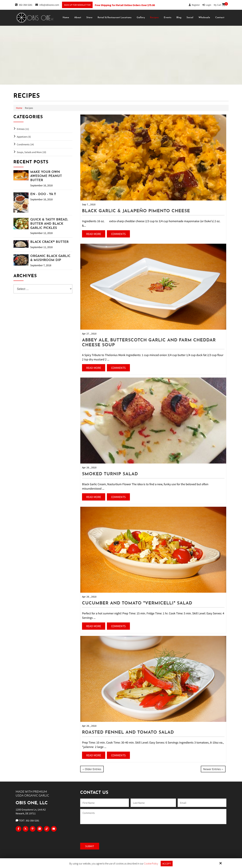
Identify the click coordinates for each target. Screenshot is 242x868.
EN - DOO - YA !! (43, 194)
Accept (167, 864)
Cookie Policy (151, 864)
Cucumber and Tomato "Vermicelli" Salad (137, 603)
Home (19, 108)
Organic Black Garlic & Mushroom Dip (50, 258)
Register (194, 5)
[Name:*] (105, 803)
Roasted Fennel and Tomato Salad (128, 733)
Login (207, 5)
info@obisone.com (47, 5)
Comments (118, 234)
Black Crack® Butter (49, 242)
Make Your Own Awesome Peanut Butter (46, 176)
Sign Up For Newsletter (77, 5)
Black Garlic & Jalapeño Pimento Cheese (136, 211)
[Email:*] (202, 803)
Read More (94, 234)
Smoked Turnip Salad (110, 474)
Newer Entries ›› (213, 769)
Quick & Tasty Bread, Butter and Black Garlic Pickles (49, 224)
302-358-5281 (24, 5)
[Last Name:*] (153, 803)
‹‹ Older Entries (92, 769)
